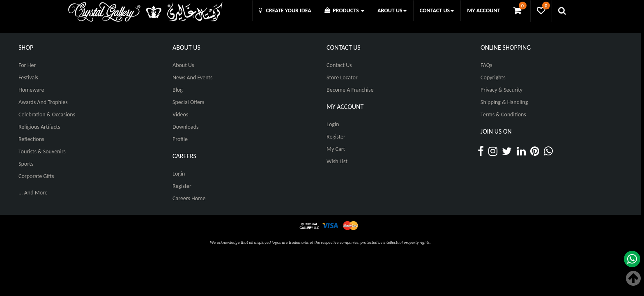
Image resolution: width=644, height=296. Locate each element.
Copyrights (493, 77)
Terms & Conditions (503, 114)
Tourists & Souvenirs (42, 151)
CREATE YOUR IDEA (285, 10)
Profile (180, 139)
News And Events (193, 77)
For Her (27, 65)
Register (182, 186)
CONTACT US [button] (437, 10)
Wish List (337, 161)
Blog (178, 90)
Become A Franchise (350, 90)
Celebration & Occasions (47, 114)
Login (179, 174)
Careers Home (189, 198)
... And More (33, 193)
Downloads (185, 127)
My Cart (336, 149)
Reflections (31, 139)
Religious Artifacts (39, 127)
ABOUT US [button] (392, 10)
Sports (26, 164)
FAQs (486, 65)
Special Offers (188, 102)
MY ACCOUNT (483, 10)
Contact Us (339, 65)
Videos (180, 114)
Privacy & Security (501, 90)
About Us (183, 65)
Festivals (28, 77)
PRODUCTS (344, 10)
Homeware (31, 90)
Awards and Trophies (43, 102)
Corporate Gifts (36, 176)
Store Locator (342, 77)
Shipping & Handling (504, 102)
